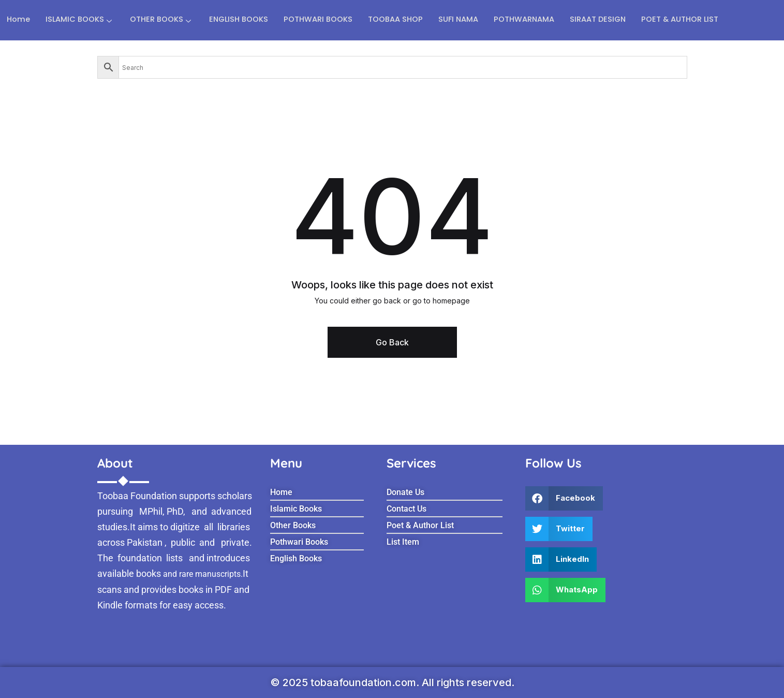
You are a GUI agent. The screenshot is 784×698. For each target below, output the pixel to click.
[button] (564, 498)
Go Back (392, 342)
